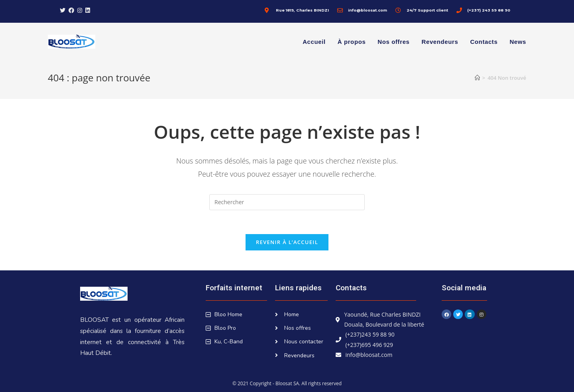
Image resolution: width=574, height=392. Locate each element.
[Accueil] (477, 78)
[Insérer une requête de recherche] (287, 202)
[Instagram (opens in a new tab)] (80, 10)
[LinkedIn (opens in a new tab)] (88, 10)
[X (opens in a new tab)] (63, 10)
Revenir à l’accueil (287, 242)
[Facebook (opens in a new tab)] (71, 10)
